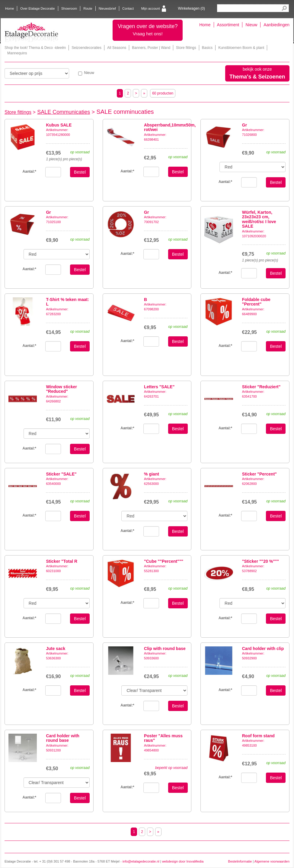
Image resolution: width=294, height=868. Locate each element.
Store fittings (186, 48)
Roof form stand (258, 736)
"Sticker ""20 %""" (260, 561)
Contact (128, 8)
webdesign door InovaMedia (183, 861)
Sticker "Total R (62, 561)
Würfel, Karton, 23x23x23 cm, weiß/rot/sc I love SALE (259, 219)
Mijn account (151, 8)
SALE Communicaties (64, 112)
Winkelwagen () (192, 8)
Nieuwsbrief (107, 8)
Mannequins (17, 53)
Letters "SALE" (159, 387)
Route (88, 8)
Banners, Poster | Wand (151, 48)
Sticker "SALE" (61, 474)
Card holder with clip (263, 649)
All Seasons (117, 48)
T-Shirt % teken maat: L (67, 302)
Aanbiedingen (276, 25)
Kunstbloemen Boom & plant (241, 48)
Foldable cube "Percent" (256, 302)
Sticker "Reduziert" (261, 387)
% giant (152, 474)
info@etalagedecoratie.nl (141, 861)
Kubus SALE (59, 125)
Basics (207, 48)
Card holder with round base (62, 738)
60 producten (163, 93)
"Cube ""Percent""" (164, 561)
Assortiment (228, 25)
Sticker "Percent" (259, 474)
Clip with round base (165, 649)
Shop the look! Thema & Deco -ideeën (35, 48)
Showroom (69, 8)
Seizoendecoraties (86, 48)
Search (284, 8)
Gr (244, 125)
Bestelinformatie (240, 861)
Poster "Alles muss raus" (163, 738)
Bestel (80, 172)
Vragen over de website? (148, 30)
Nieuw (251, 25)
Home (10, 8)
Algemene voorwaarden (272, 861)
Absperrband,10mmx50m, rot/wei (170, 127)
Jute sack (56, 649)
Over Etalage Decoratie (37, 8)
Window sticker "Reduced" (61, 389)
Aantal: (127, 171)
